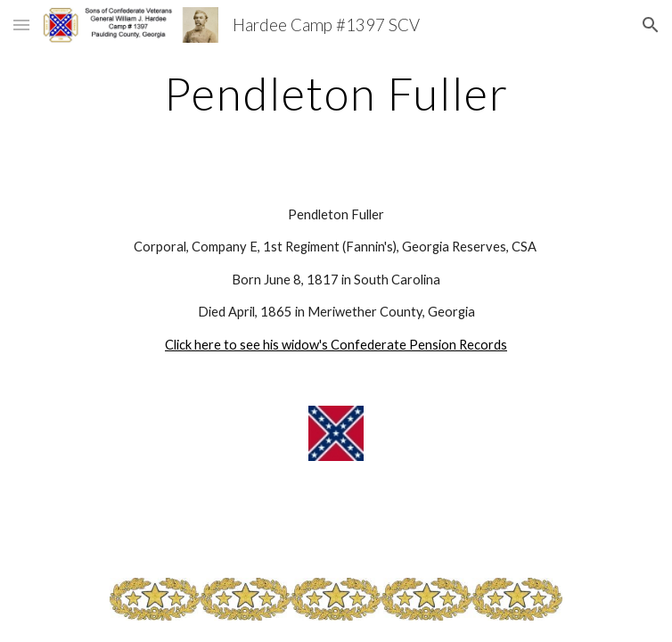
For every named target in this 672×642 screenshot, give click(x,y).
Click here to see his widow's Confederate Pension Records (336, 345)
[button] (21, 25)
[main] (336, 94)
